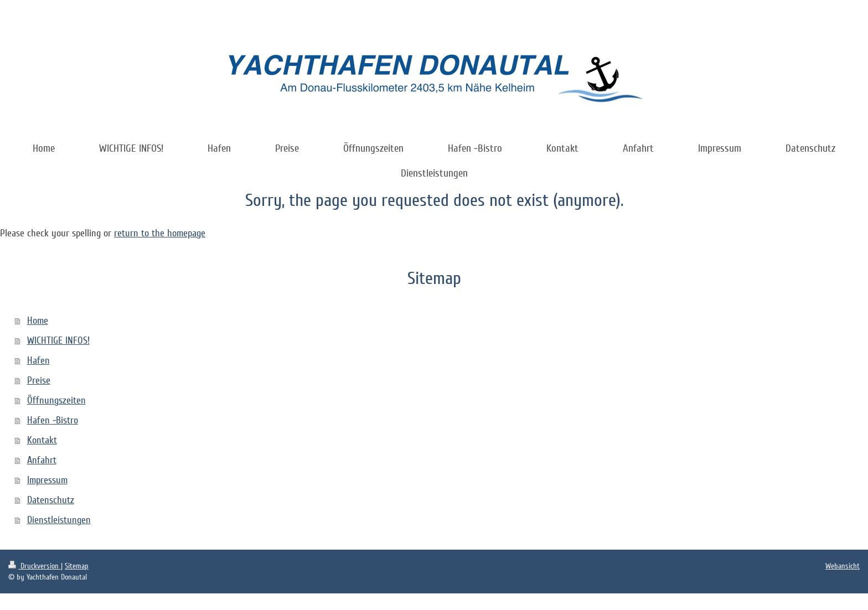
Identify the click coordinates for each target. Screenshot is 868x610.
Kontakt (42, 440)
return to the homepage (160, 233)
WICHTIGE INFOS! (58, 340)
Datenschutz (51, 500)
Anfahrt (42, 460)
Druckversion (35, 566)
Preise (39, 380)
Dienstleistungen (59, 520)
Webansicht (843, 566)
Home (38, 320)
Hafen (38, 360)
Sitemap (77, 566)
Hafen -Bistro (53, 420)
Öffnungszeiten (56, 400)
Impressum (47, 480)
